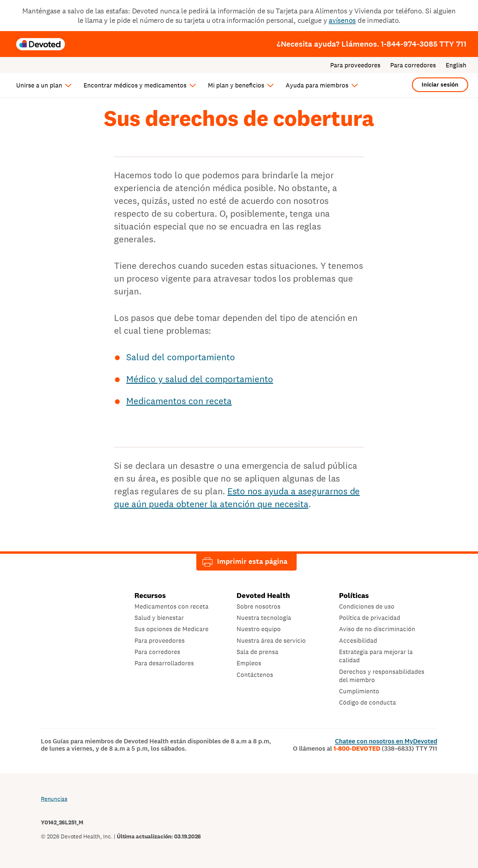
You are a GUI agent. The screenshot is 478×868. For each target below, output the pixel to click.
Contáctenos (255, 675)
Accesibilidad (358, 640)
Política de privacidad (370, 618)
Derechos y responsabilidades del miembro (382, 676)
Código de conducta (367, 702)
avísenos (342, 20)
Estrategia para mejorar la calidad (376, 656)
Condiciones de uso (367, 606)
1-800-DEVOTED (385, 749)
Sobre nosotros (259, 606)
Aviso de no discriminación (377, 629)
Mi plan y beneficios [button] (236, 85)
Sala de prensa (257, 652)
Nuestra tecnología (264, 618)
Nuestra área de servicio (271, 640)
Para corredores (413, 65)
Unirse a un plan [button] (39, 85)
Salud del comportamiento (181, 357)
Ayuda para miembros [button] (317, 85)
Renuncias (54, 799)
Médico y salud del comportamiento (200, 379)
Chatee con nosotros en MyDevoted (386, 741)
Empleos (249, 663)
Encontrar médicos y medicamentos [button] (135, 85)
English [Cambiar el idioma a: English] (456, 65)
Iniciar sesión (440, 85)
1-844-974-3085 (424, 44)
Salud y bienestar (159, 618)
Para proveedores (355, 65)
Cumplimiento (359, 691)
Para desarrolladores (164, 663)
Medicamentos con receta (179, 401)
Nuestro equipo (259, 629)
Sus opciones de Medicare (171, 629)
